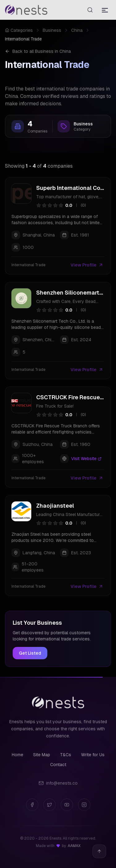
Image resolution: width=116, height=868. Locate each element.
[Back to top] (99, 851)
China (77, 30)
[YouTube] (67, 805)
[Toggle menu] (105, 10)
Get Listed (30, 653)
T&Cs (66, 755)
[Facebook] (32, 805)
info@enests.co (58, 783)
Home (17, 755)
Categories (19, 30)
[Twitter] (49, 805)
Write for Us (93, 755)
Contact (58, 765)
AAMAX (74, 846)
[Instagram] (84, 805)
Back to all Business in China (38, 51)
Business (52, 30)
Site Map (42, 755)
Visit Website (86, 459)
